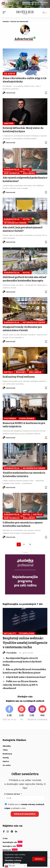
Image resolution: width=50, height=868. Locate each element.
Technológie (27, 633)
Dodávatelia (12, 170)
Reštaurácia (12, 173)
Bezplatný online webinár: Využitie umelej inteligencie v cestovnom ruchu (25, 643)
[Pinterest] (22, 713)
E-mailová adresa (12, 794)
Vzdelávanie (27, 418)
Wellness (29, 173)
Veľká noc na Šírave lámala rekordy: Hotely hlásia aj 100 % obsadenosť (20, 685)
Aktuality (10, 633)
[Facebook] (9, 713)
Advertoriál (11, 93)
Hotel (26, 170)
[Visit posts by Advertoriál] (4, 93)
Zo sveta (10, 74)
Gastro (9, 123)
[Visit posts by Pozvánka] (4, 653)
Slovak (10, 866)
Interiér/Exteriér (15, 223)
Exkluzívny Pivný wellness (19, 377)
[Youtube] (42, 713)
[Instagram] (32, 713)
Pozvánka (10, 418)
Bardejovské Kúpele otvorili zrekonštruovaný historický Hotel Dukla (22, 662)
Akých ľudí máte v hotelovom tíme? (26, 677)
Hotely (8, 372)
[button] (39, 859)
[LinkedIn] (16, 832)
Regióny (21, 372)
